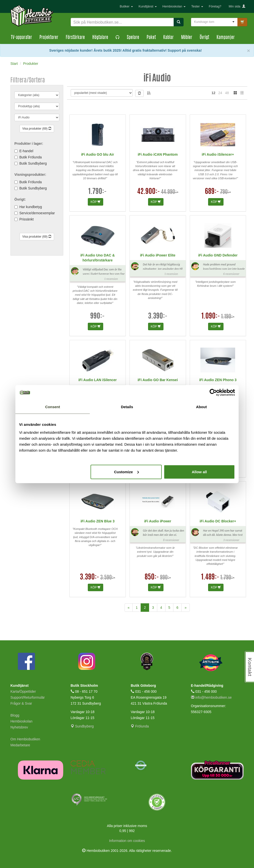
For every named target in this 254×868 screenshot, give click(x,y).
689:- (212, 192)
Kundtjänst (148, 6)
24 (220, 93)
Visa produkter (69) (37, 129)
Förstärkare (75, 38)
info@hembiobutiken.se (211, 697)
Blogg (15, 715)
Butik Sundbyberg (33, 163)
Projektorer (49, 38)
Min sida (237, 6)
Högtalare (100, 38)
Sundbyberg (82, 726)
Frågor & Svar (21, 703)
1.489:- (210, 578)
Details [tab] (127, 407)
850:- (152, 578)
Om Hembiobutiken (25, 739)
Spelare (133, 38)
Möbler (187, 38)
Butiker (126, 6)
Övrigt (204, 38)
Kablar (168, 38)
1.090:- (211, 317)
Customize (127, 472)
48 (227, 93)
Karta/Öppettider (23, 691)
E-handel (26, 151)
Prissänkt (27, 219)
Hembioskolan (174, 6)
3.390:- (158, 317)
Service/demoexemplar (37, 213)
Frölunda (140, 726)
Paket (151, 38)
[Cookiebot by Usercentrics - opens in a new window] (213, 393)
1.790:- (97, 192)
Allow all (199, 472)
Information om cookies (127, 841)
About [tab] (201, 407)
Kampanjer (226, 38)
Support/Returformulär (28, 697)
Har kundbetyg (31, 207)
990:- (97, 317)
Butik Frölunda (31, 157)
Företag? (215, 6)
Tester (197, 6)
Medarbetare (20, 745)
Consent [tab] (53, 407)
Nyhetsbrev (19, 727)
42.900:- (149, 192)
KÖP (95, 202)
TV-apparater (21, 38)
